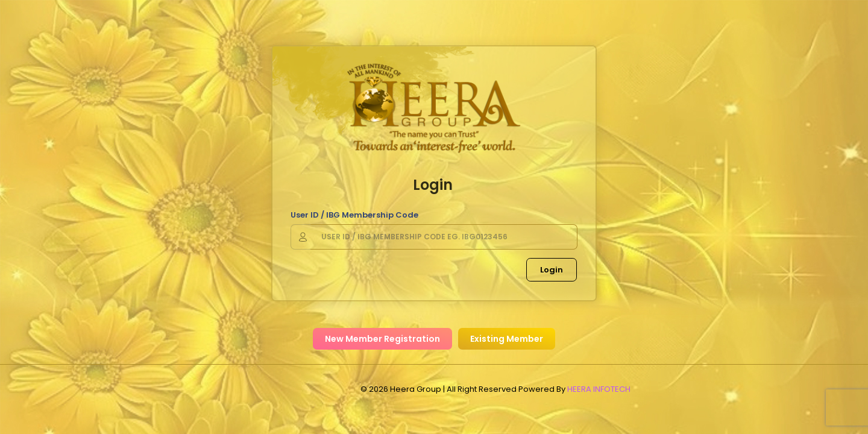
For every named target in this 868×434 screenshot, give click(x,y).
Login (552, 270)
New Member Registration (382, 339)
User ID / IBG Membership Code (354, 215)
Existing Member (507, 339)
